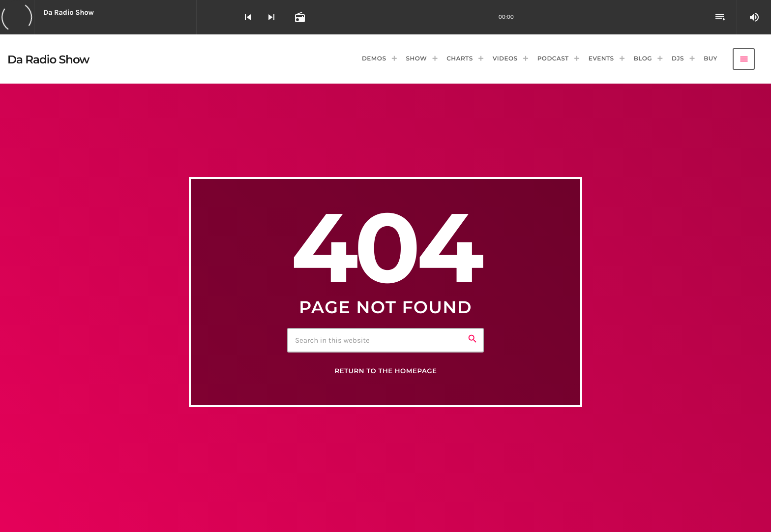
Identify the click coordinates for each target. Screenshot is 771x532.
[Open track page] (299, 17)
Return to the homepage (385, 371)
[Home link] (48, 59)
